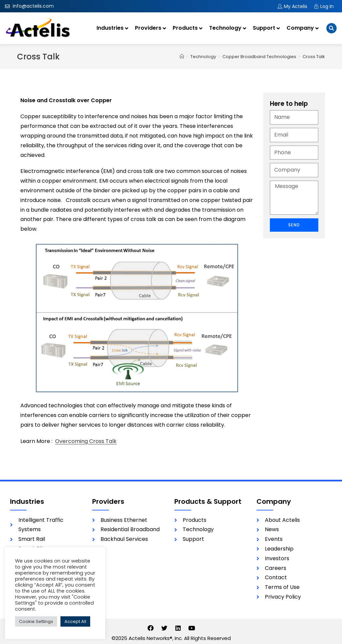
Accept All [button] (75, 621)
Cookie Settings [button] (36, 621)
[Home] (182, 57)
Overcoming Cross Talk (86, 441)
